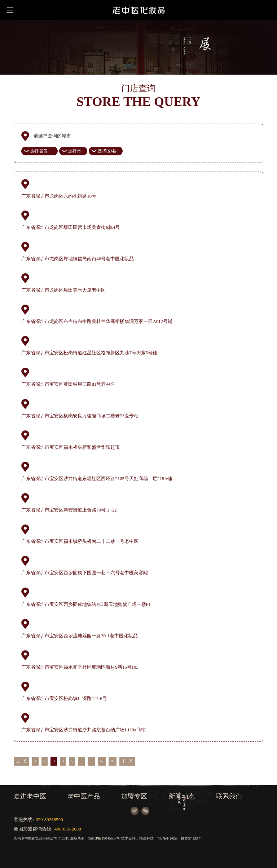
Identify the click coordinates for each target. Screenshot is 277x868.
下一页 (127, 761)
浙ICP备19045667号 (104, 838)
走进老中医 (30, 796)
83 (113, 761)
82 (102, 761)
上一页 (22, 761)
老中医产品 (84, 796)
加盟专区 (134, 796)
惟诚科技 (146, 838)
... (91, 761)
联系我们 (229, 796)
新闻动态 (182, 796)
